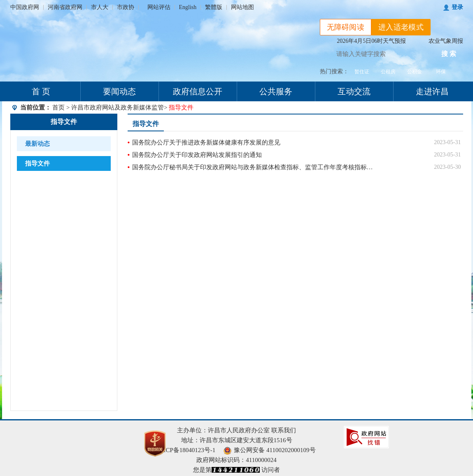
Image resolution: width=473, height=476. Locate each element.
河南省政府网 (65, 7)
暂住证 (362, 72)
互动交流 (354, 91)
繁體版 (214, 7)
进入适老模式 (401, 27)
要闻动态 (119, 91)
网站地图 (242, 7)
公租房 (388, 72)
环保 (441, 72)
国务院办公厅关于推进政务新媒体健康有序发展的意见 (206, 142)
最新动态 (37, 144)
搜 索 (449, 54)
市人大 (100, 7)
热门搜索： (334, 71)
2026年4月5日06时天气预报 (371, 41)
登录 (457, 7)
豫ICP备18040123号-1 (186, 450)
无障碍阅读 (346, 27)
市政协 (126, 7)
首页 (58, 107)
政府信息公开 (198, 91)
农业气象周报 (446, 41)
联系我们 (284, 430)
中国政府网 (25, 7)
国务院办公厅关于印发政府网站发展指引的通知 (197, 155)
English (188, 7)
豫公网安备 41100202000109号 (269, 450)
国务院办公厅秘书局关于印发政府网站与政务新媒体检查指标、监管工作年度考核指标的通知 (255, 167)
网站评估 (159, 7)
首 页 (41, 91)
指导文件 (64, 122)
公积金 (415, 72)
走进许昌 (432, 91)
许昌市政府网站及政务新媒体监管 (118, 107)
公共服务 (276, 91)
